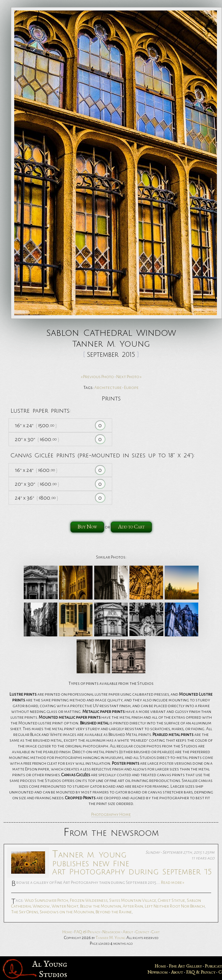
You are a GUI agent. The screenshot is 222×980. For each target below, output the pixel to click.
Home (67, 932)
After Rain (133, 906)
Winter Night (65, 906)
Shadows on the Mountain (67, 912)
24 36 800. (36, 498)
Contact (142, 932)
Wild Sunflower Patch (46, 900)
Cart (156, 932)
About (128, 932)
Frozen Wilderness (89, 900)
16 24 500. (36, 425)
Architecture (108, 388)
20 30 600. (37, 439)
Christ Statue (171, 900)
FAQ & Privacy (87, 932)
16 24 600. (36, 470)
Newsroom (111, 932)
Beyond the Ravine (114, 912)
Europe (131, 388)
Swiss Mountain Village (133, 900)
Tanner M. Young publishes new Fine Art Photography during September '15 (132, 863)
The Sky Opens (25, 912)
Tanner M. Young (111, 938)
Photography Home (111, 814)
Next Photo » (129, 377)
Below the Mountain (100, 906)
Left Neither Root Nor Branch (175, 906)
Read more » (173, 883)
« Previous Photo (97, 377)
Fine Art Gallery (185, 966)
